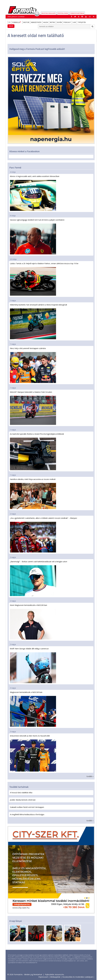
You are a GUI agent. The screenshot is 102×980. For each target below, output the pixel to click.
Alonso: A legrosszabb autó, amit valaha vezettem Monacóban (35, 193)
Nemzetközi (36, 22)
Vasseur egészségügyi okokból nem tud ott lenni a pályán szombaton (37, 237)
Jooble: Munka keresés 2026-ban (23, 800)
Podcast (67, 22)
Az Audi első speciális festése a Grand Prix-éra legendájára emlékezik (37, 451)
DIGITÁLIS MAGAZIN (49, 13)
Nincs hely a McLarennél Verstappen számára (33, 365)
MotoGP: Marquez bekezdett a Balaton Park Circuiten (33, 408)
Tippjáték (82, 22)
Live (74, 22)
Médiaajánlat (55, 977)
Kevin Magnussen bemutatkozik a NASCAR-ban (33, 622)
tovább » (90, 776)
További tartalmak (19, 787)
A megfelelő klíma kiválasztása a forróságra (27, 814)
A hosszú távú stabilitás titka (21, 793)
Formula (17, 22)
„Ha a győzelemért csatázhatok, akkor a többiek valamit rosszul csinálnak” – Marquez (43, 535)
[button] (94, 17)
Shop (11, 26)
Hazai (46, 22)
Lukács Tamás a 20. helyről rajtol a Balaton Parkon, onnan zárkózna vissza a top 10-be (44, 279)
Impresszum (43, 977)
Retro (53, 22)
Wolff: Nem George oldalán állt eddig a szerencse (33, 665)
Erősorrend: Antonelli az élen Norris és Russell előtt (33, 753)
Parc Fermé (15, 167)
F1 (10, 22)
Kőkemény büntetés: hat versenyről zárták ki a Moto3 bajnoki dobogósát (39, 321)
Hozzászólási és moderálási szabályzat (78, 977)
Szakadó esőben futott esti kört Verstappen (27, 807)
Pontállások (63, 13)
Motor (26, 22)
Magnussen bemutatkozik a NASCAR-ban (33, 709)
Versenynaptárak (77, 13)
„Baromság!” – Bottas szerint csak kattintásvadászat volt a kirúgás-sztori (39, 578)
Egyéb (59, 22)
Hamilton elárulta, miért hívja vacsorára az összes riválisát (33, 494)
